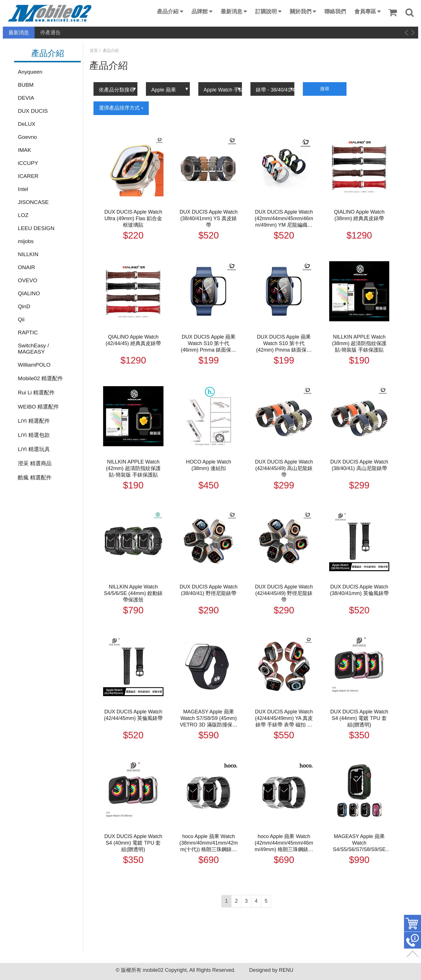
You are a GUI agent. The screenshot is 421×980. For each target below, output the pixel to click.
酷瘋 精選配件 (35, 478)
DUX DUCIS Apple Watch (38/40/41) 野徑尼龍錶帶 (209, 590)
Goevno (27, 137)
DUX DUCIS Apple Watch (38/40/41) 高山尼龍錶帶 (359, 465)
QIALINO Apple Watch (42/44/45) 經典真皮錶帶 (133, 340)
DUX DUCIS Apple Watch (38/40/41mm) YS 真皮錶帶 (209, 218)
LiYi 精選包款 (34, 435)
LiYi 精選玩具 (34, 449)
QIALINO (29, 293)
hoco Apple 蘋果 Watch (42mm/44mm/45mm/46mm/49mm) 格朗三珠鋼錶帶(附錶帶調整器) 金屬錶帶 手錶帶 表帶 (284, 843)
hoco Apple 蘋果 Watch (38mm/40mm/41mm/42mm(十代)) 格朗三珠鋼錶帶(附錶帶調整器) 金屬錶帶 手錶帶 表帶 (209, 843)
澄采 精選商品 (35, 463)
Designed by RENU (271, 970)
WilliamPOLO (34, 365)
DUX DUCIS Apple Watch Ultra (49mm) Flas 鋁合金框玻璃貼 (133, 218)
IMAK (25, 150)
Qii (21, 319)
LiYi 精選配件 (34, 421)
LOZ (23, 215)
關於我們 (301, 11)
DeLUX (27, 124)
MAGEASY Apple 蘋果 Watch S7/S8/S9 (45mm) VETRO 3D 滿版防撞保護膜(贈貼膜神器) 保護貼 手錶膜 (209, 718)
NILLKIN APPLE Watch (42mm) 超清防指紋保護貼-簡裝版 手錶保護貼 (133, 468)
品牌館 (200, 11)
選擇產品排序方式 (121, 108)
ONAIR (26, 267)
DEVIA (26, 98)
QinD (24, 306)
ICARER (28, 176)
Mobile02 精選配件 (40, 378)
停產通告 (50, 33)
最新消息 (231, 11)
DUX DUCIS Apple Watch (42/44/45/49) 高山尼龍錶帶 (284, 468)
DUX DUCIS (33, 111)
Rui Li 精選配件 (36, 393)
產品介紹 (168, 11)
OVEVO (27, 280)
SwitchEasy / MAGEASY (33, 349)
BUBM (26, 85)
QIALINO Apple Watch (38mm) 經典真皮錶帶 (359, 215)
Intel (23, 189)
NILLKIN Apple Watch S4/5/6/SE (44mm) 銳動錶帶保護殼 (133, 593)
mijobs (26, 241)
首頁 (94, 50)
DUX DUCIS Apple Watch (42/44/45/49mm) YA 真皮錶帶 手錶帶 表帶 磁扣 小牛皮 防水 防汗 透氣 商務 (284, 718)
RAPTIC (28, 332)
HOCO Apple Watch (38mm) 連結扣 (209, 465)
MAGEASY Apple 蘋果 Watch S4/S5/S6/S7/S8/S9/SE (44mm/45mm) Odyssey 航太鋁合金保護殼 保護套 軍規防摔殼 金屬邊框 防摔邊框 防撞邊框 (359, 843)
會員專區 (365, 11)
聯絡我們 (335, 11)
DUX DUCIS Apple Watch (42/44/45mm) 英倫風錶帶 (133, 715)
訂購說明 (266, 11)
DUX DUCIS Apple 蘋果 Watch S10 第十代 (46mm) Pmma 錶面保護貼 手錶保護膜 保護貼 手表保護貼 (209, 344)
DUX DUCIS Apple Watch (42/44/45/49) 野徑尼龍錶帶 (284, 593)
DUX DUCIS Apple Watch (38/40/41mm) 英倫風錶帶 (359, 590)
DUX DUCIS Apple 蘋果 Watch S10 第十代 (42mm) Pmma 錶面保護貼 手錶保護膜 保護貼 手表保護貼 (284, 344)
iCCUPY (28, 163)
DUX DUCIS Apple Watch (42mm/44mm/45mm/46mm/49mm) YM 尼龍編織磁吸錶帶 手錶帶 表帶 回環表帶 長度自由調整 (284, 219)
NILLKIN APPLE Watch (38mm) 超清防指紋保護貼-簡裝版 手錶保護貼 (359, 343)
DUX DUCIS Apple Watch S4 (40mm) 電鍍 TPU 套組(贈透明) (133, 843)
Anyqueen (30, 72)
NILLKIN (28, 254)
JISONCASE (33, 202)
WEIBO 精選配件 (38, 407)
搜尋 (325, 89)
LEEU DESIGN (36, 228)
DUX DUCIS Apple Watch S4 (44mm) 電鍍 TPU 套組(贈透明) (359, 718)
